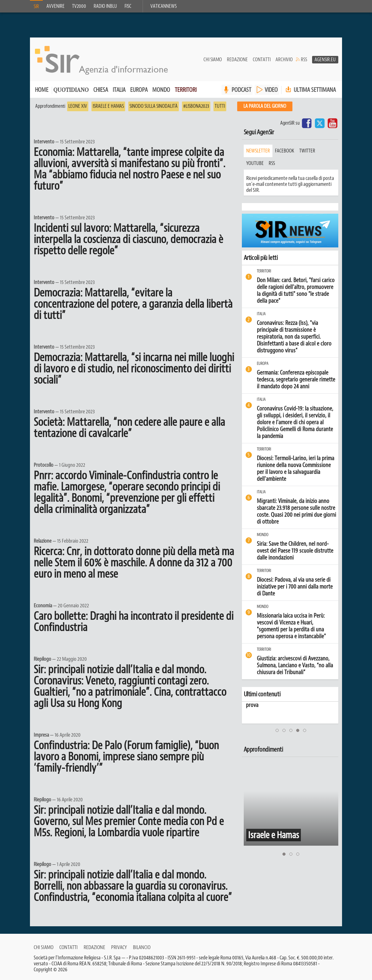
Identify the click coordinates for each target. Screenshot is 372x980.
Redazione (237, 60)
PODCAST (241, 90)
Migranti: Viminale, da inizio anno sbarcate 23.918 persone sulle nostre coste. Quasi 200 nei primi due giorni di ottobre (296, 511)
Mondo (161, 90)
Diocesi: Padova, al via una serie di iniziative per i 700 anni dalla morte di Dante (295, 587)
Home (42, 90)
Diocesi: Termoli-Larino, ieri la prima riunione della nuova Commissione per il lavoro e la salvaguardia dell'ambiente (296, 469)
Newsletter (258, 151)
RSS (304, 60)
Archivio (284, 60)
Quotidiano (71, 90)
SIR (36, 7)
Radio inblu (105, 6)
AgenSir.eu (325, 60)
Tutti (220, 106)
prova (249, 705)
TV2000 (79, 6)
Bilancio (142, 947)
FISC (128, 6)
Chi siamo (213, 60)
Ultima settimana (310, 90)
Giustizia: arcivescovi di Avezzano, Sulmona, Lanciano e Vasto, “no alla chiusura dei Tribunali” (295, 665)
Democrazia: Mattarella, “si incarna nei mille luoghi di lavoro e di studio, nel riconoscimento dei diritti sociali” (134, 369)
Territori (186, 90)
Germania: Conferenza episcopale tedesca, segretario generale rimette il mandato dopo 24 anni (296, 380)
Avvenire (56, 6)
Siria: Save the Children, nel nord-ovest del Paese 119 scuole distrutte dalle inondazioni (295, 551)
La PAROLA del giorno (265, 106)
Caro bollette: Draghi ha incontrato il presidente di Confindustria (134, 622)
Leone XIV (78, 106)
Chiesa (101, 90)
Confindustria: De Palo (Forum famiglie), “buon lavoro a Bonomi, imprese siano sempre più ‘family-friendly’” (126, 757)
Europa (139, 90)
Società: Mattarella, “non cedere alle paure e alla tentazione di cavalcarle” (129, 428)
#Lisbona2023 (196, 106)
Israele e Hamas (108, 106)
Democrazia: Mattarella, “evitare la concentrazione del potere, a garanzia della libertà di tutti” (133, 304)
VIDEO (271, 90)
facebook (285, 151)
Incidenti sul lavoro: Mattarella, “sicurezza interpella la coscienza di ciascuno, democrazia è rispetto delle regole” (128, 239)
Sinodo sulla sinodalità (154, 106)
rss (272, 163)
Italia (119, 90)
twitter (307, 151)
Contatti (262, 60)
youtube (255, 163)
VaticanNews (164, 6)
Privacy (119, 947)
